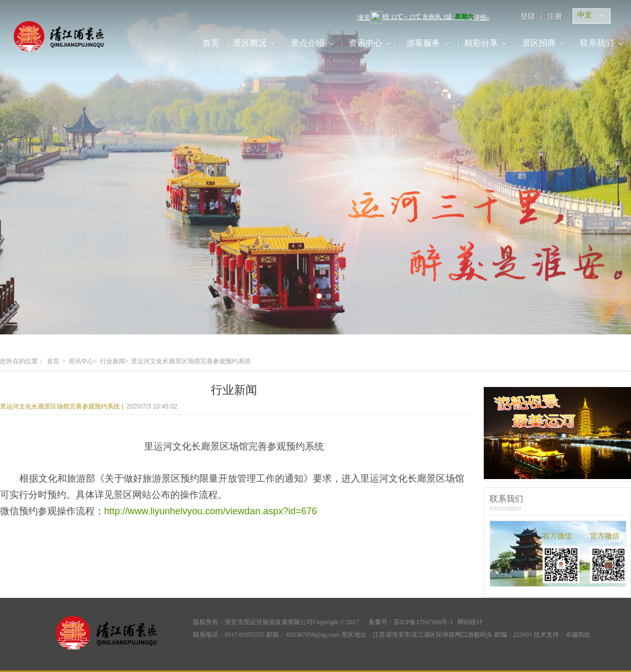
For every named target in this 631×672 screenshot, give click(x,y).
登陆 (528, 17)
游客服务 (423, 43)
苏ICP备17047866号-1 (424, 622)
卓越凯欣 (578, 635)
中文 (585, 15)
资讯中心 (365, 43)
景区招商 (539, 43)
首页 (211, 43)
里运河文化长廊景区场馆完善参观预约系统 (62, 406)
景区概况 (250, 43)
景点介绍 (308, 43)
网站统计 (470, 622)
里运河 (70, 36)
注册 (555, 17)
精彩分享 (481, 43)
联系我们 (597, 43)
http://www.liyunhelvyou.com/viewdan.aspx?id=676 (211, 511)
